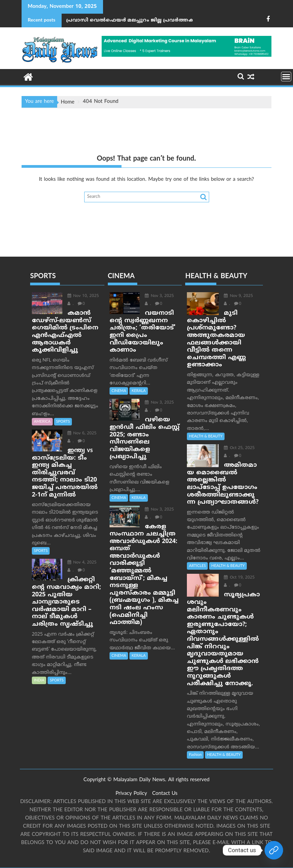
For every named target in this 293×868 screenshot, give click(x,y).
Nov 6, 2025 (82, 433)
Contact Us (165, 794)
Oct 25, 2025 (239, 448)
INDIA (39, 680)
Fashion (195, 755)
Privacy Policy (131, 794)
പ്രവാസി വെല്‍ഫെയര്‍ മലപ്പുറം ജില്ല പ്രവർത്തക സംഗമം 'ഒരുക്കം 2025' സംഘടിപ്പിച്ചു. (132, 20)
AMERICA (42, 422)
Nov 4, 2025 (82, 563)
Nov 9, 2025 (238, 296)
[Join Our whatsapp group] (274, 850)
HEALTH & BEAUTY (206, 436)
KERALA (138, 391)
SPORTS (63, 422)
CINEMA (119, 391)
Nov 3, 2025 (159, 296)
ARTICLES (197, 566)
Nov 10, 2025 (83, 296)
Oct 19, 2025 (239, 578)
